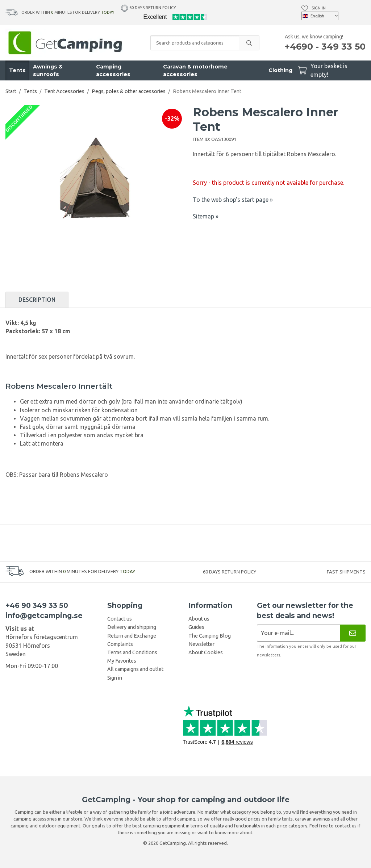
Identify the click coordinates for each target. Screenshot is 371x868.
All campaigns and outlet (135, 669)
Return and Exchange (132, 636)
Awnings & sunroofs (48, 70)
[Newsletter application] (298, 633)
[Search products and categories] (195, 43)
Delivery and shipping (132, 627)
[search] (249, 43)
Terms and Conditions (132, 652)
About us (199, 619)
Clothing (280, 70)
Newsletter (201, 644)
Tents (17, 70)
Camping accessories (113, 70)
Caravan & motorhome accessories (195, 70)
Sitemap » (206, 216)
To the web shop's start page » (233, 200)
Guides (196, 627)
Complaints (120, 644)
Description (37, 300)
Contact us (120, 619)
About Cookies (206, 652)
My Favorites (122, 661)
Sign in (319, 8)
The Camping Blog (210, 636)
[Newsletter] (353, 633)
